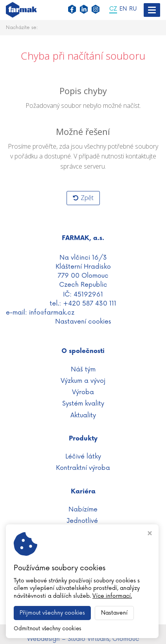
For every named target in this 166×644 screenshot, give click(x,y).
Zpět (83, 198)
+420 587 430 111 (90, 304)
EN (123, 9)
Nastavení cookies (83, 322)
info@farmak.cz (52, 313)
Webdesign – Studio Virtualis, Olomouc (83, 639)
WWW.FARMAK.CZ (83, 629)
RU (133, 9)
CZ (113, 9)
